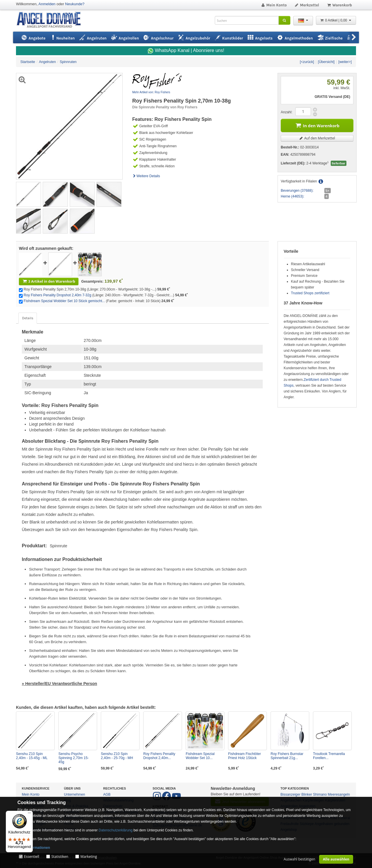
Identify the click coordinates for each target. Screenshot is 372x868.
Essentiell (31, 857)
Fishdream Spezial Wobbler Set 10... (200, 756)
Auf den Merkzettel (317, 138)
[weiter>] (345, 62)
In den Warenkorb (317, 125)
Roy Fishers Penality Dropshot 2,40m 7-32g (57, 295)
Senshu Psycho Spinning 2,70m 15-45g (74, 758)
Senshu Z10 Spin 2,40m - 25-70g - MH (117, 756)
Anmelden (47, 4)
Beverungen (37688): (297, 191)
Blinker (307, 795)
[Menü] (29, 814)
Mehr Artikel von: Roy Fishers (151, 92)
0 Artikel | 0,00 (336, 20)
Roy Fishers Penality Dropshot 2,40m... (159, 756)
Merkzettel (307, 5)
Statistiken (60, 857)
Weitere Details (146, 176)
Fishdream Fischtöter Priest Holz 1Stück (245, 756)
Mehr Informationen (34, 848)
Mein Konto (274, 5)
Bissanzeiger (290, 795)
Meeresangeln (339, 795)
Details (28, 318)
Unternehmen (75, 795)
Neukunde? (75, 4)
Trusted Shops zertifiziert (310, 293)
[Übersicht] (326, 62)
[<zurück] (307, 62)
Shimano (320, 795)
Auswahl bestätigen (299, 859)
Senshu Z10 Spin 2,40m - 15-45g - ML (32, 756)
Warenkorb (339, 5)
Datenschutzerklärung (116, 830)
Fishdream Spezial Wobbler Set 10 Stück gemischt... (64, 301)
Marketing (89, 857)
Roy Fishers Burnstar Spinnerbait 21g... (287, 756)
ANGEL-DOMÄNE (52, 20)
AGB (107, 795)
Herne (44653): (293, 196)
